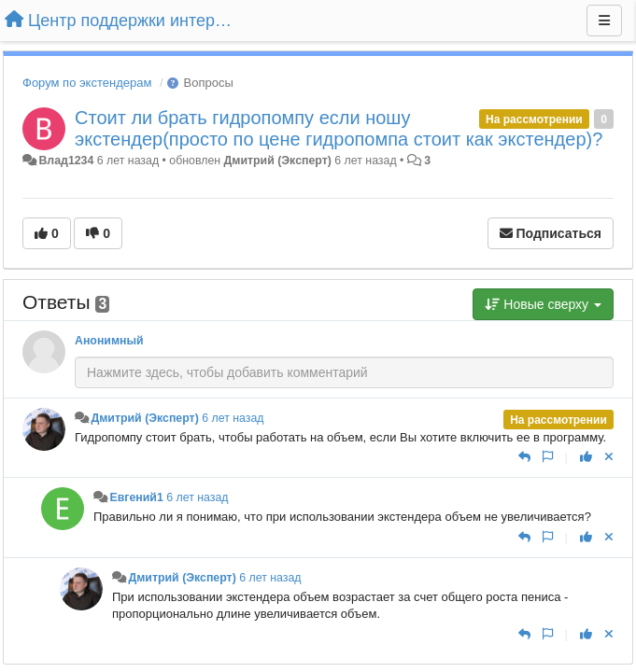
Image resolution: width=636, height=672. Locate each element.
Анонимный (109, 341)
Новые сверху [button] (543, 304)
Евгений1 (136, 497)
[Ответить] (524, 457)
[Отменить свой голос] (609, 457)
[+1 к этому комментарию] (586, 457)
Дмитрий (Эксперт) (278, 161)
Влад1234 (66, 161)
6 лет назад (233, 418)
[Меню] (604, 21)
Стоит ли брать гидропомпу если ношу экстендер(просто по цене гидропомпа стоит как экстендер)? (339, 128)
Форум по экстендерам (87, 83)
